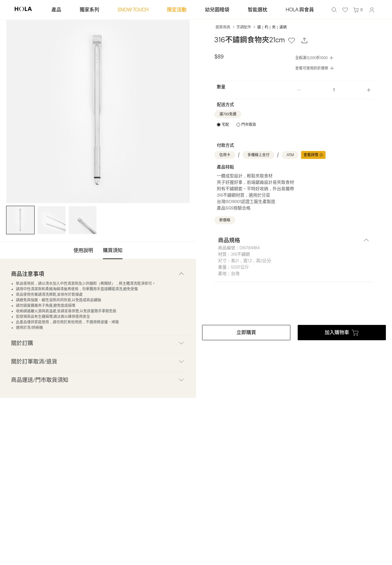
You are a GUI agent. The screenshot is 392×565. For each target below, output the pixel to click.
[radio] (223, 125)
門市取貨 (249, 125)
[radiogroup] (236, 125)
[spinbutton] (334, 90)
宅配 (225, 125)
